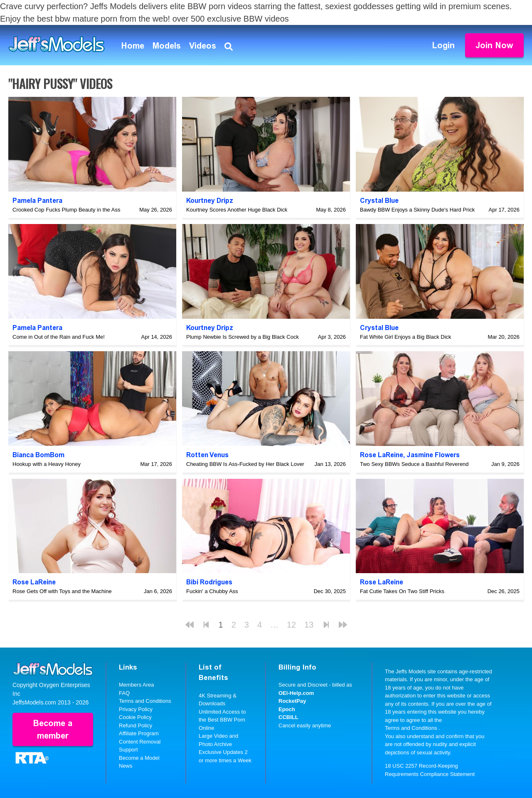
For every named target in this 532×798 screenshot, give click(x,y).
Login (443, 45)
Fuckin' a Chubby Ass (212, 591)
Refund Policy (135, 725)
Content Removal (140, 742)
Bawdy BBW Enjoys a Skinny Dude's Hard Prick (417, 210)
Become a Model (139, 758)
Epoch (287, 709)
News (126, 766)
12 (291, 625)
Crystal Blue (379, 201)
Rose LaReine (382, 455)
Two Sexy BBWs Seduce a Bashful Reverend (414, 464)
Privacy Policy (136, 709)
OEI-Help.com (296, 693)
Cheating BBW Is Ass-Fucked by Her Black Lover (245, 464)
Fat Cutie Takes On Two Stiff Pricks (402, 591)
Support (128, 750)
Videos (203, 46)
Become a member (53, 729)
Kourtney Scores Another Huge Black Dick (237, 210)
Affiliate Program (139, 733)
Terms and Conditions (145, 701)
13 (309, 625)
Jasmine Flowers (433, 455)
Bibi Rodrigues (209, 582)
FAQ (124, 693)
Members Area (137, 685)
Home (133, 46)
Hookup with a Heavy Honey (47, 464)
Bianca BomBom (38, 455)
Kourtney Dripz (210, 201)
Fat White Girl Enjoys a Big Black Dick (406, 337)
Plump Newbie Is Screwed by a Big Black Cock (243, 337)
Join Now (494, 45)
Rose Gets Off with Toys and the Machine (62, 591)
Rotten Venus (207, 455)
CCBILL (288, 717)
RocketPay (292, 701)
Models (167, 46)
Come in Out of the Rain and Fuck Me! (59, 337)
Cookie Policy (135, 717)
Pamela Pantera (37, 201)
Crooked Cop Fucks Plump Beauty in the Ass (66, 210)
